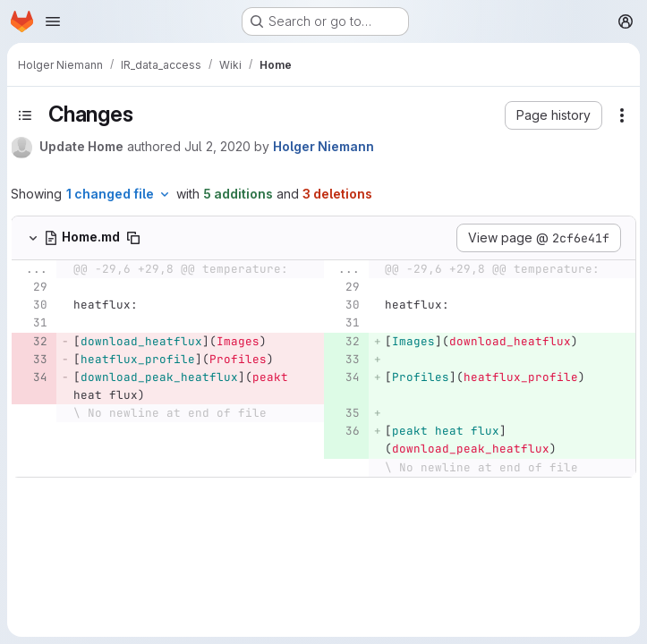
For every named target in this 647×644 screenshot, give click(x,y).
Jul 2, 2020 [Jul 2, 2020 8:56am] (217, 146)
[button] (553, 115)
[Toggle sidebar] (25, 115)
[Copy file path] (133, 238)
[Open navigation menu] (53, 21)
